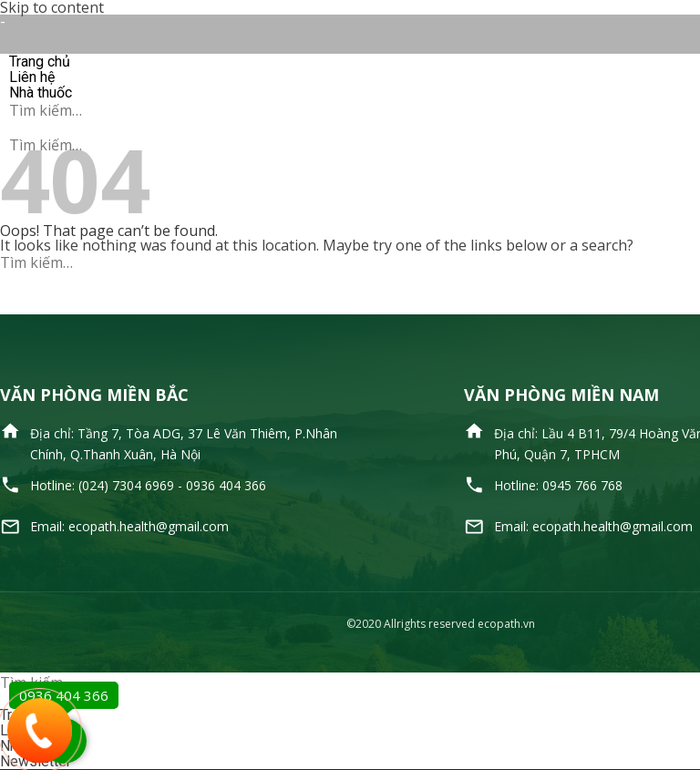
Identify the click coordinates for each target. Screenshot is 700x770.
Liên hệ (32, 77)
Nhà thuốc (41, 92)
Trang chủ (40, 62)
